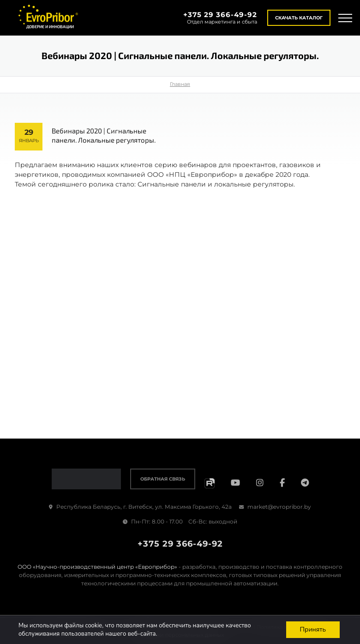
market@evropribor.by (275, 507)
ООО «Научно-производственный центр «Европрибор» (97, 567)
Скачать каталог (299, 18)
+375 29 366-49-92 (220, 15)
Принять (313, 629)
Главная (180, 84)
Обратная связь (163, 479)
